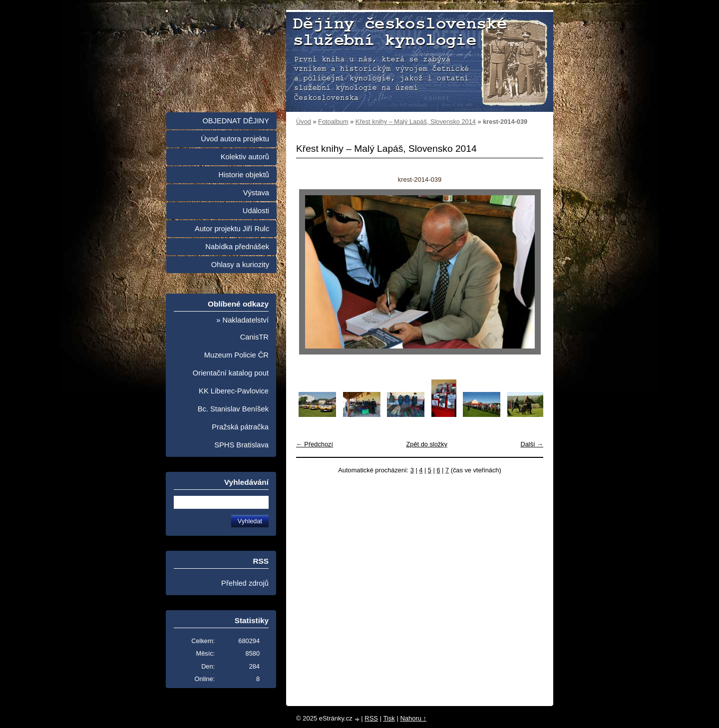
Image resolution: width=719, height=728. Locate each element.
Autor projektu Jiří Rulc (232, 229)
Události (256, 211)
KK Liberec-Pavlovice (234, 391)
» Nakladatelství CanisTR (242, 329)
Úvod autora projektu (235, 139)
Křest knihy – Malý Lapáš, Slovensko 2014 (416, 122)
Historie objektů (244, 175)
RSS (371, 718)
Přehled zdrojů (245, 583)
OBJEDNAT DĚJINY (236, 121)
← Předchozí (315, 444)
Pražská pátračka (240, 427)
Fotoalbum (333, 122)
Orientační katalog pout (231, 373)
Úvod (304, 122)
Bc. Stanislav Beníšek (233, 409)
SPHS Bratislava (241, 445)
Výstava (256, 193)
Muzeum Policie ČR (236, 355)
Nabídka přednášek (237, 247)
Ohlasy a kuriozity (240, 265)
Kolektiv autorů (245, 157)
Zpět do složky (427, 444)
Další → (532, 444)
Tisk (389, 718)
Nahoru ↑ (413, 718)
